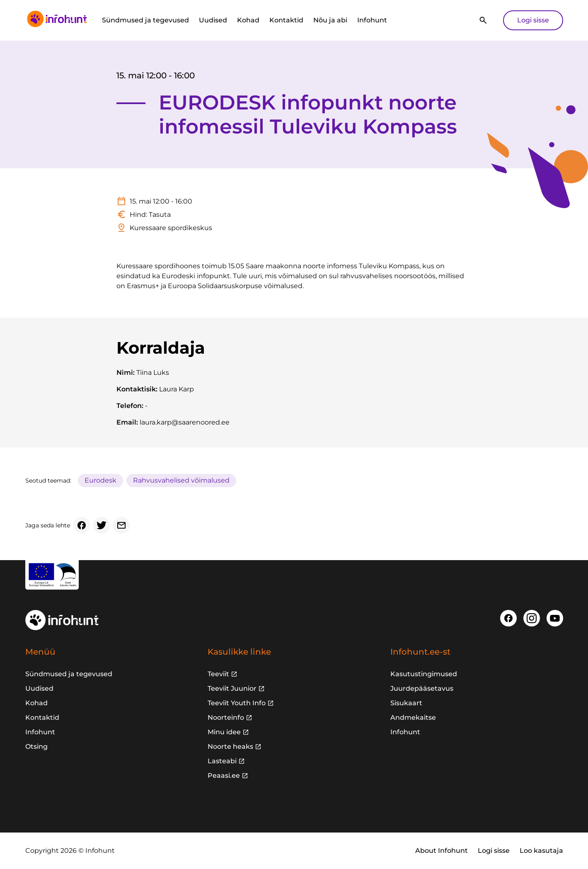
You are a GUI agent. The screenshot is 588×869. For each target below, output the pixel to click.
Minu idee (224, 732)
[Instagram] (532, 618)
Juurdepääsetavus (422, 688)
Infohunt (372, 20)
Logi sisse (533, 20)
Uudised (213, 20)
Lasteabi (222, 761)
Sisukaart (406, 703)
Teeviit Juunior (232, 688)
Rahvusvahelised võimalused (181, 480)
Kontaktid (286, 20)
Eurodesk (100, 480)
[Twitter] (102, 525)
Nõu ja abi (330, 20)
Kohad (248, 20)
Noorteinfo (226, 717)
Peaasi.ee (224, 776)
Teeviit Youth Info (237, 703)
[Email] (121, 525)
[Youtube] (555, 618)
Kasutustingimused (424, 674)
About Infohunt (442, 851)
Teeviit (218, 674)
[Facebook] (82, 525)
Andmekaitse (413, 717)
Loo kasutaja (541, 851)
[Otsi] (483, 20)
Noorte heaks (230, 746)
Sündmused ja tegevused (145, 20)
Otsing (36, 746)
